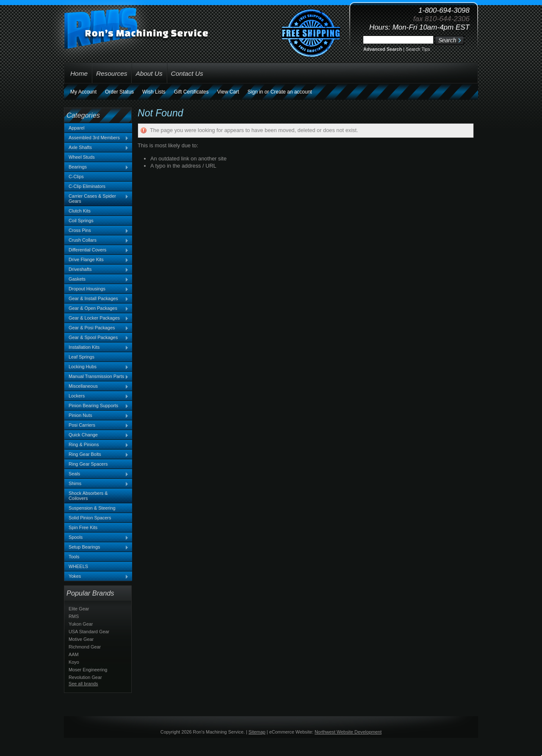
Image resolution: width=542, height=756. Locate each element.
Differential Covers (97, 250)
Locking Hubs (97, 367)
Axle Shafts (97, 148)
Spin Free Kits (83, 527)
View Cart (228, 92)
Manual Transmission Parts (97, 377)
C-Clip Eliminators (87, 186)
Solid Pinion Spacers (90, 518)
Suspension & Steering (92, 508)
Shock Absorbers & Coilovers (88, 496)
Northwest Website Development (348, 732)
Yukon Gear (81, 624)
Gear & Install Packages (97, 299)
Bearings (97, 167)
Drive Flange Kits (97, 260)
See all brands (83, 684)
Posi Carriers (97, 425)
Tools (74, 557)
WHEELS (78, 566)
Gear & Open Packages (97, 309)
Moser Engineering (88, 670)
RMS (74, 616)
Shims (97, 484)
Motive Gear (81, 639)
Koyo (74, 662)
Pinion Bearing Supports (97, 406)
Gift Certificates (191, 92)
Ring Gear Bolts (97, 455)
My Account (83, 92)
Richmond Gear (85, 647)
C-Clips (76, 177)
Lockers (97, 396)
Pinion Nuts (97, 416)
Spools (97, 538)
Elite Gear (79, 609)
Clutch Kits (80, 211)
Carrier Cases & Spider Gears (97, 199)
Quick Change (97, 435)
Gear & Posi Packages (97, 328)
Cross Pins (97, 231)
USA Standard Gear (89, 632)
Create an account (291, 92)
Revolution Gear (85, 677)
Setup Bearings (97, 547)
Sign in (256, 92)
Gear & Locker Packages (97, 318)
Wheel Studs (82, 157)
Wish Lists (154, 92)
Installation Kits (97, 348)
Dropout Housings (97, 289)
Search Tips (418, 49)
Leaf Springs (82, 357)
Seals (97, 474)
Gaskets (97, 279)
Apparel (76, 128)
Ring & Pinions (97, 445)
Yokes (97, 577)
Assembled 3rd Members (97, 138)
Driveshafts (97, 270)
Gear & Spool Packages (97, 338)
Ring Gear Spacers (88, 464)
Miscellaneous (97, 386)
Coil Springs (81, 221)
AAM (74, 654)
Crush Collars (97, 240)
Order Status (119, 92)
